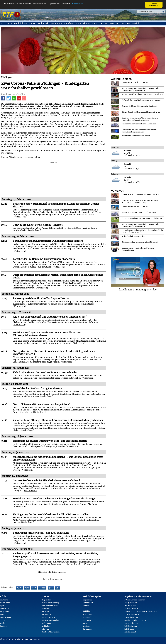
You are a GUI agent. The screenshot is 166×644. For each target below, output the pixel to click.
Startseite (7, 23)
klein (34, 588)
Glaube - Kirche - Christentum (137, 620)
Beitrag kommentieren (54, 579)
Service (104, 23)
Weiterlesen (19, 217)
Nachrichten (21, 23)
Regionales (46, 600)
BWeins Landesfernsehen (135, 600)
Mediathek (43, 23)
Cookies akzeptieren (154, 5)
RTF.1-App (87, 614)
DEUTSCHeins (130, 606)
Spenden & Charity (49, 617)
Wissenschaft (47, 614)
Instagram (87, 629)
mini (27, 588)
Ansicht (136, 23)
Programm (56, 23)
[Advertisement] (54, 180)
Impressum (88, 600)
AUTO (19, 588)
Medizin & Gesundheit (51, 620)
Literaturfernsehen (132, 614)
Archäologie (47, 626)
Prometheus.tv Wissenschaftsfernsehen (141, 612)
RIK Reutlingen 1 (131, 623)
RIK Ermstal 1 (130, 629)
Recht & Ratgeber (49, 623)
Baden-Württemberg (50, 603)
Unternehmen (83, 23)
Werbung (115, 23)
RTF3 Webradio (131, 603)
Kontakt (126, 23)
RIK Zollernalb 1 (131, 632)
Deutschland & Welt (50, 606)
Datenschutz (88, 603)
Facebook (87, 620)
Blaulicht (45, 609)
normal (42, 588)
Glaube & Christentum (51, 632)
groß (51, 588)
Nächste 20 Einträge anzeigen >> (54, 572)
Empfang (69, 23)
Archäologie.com (131, 617)
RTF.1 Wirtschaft (131, 609)
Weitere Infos (78, 4)
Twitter (86, 623)
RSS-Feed (87, 617)
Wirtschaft (46, 612)
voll (58, 588)
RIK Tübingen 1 (131, 626)
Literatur (45, 629)
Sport (32, 23)
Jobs (95, 23)
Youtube (86, 626)
